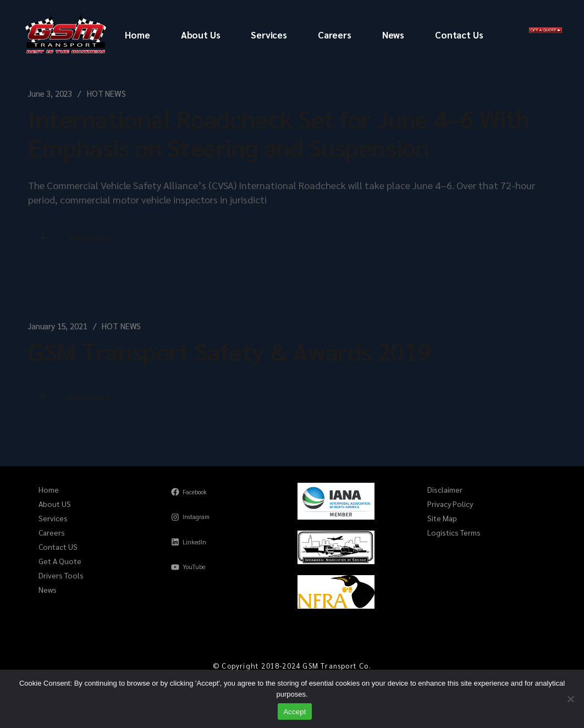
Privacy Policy (450, 504)
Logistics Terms (454, 532)
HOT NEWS (106, 93)
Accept (294, 712)
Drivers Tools (61, 575)
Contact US (58, 547)
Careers (52, 532)
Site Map (442, 518)
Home (49, 489)
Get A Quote (60, 561)
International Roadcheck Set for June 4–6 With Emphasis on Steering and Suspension (279, 133)
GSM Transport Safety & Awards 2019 (230, 351)
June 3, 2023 (50, 93)
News (48, 589)
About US (55, 504)
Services (53, 518)
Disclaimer (445, 489)
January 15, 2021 (58, 326)
